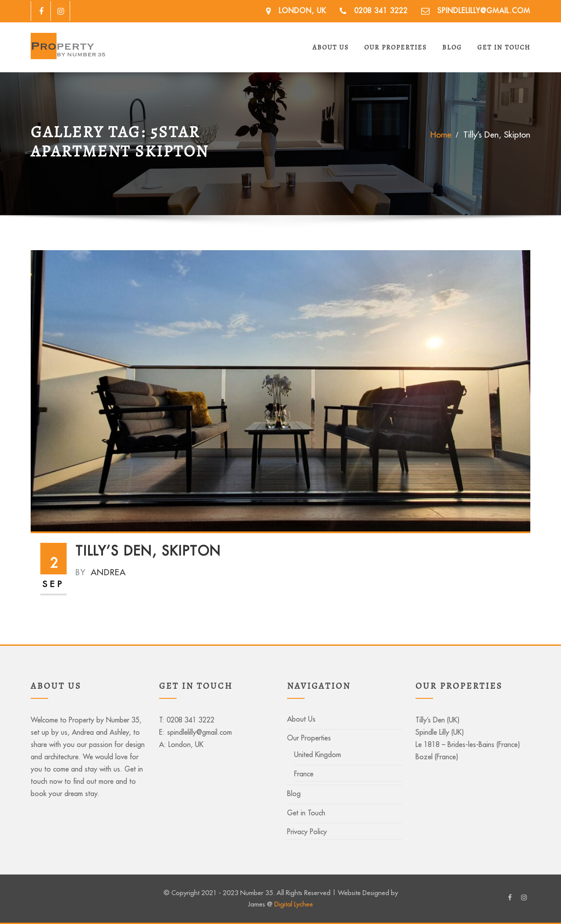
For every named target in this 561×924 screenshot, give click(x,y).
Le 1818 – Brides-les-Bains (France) (468, 744)
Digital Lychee (294, 904)
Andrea (101, 572)
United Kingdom (318, 754)
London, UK (302, 10)
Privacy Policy (307, 832)
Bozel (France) (437, 757)
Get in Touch (504, 47)
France (304, 774)
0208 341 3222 (381, 10)
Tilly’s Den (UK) (437, 720)
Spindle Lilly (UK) (440, 732)
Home (441, 134)
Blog (452, 47)
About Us (331, 47)
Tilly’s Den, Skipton (497, 134)
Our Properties (396, 47)
